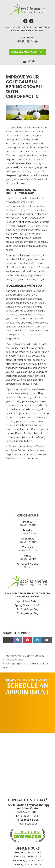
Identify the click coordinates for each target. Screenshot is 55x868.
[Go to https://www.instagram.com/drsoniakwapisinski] (31, 22)
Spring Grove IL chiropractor (22, 132)
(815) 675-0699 (28, 41)
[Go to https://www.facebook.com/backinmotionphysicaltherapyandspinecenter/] (25, 22)
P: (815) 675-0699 (28, 609)
